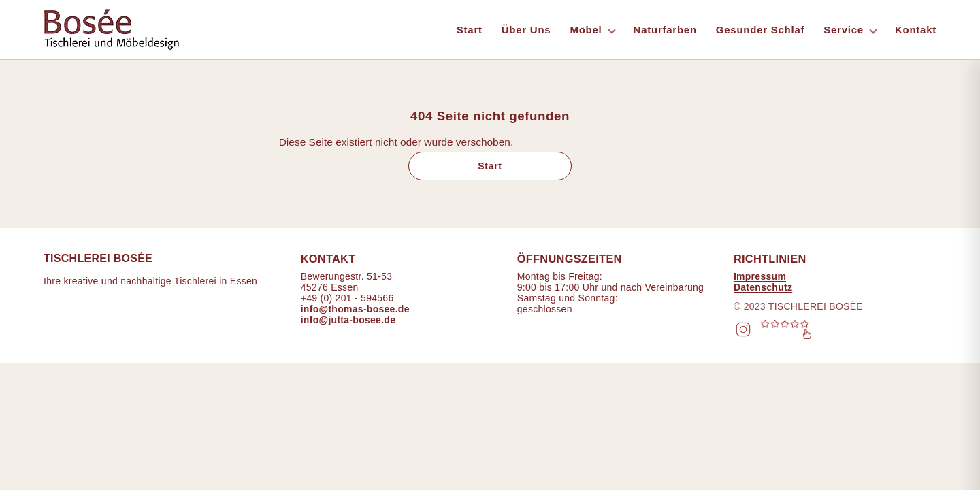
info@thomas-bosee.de (355, 309)
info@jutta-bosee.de (348, 320)
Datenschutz (763, 287)
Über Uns (526, 30)
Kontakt (916, 30)
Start (470, 30)
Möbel (586, 30)
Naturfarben (665, 30)
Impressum (760, 276)
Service (844, 30)
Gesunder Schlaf (760, 30)
